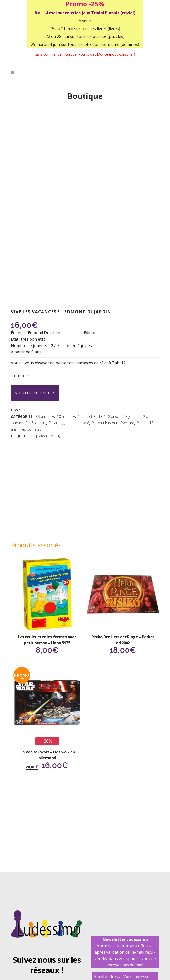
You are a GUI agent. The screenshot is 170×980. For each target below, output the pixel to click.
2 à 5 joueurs (36, 423)
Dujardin (56, 423)
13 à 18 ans (108, 416)
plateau (42, 436)
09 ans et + (45, 416)
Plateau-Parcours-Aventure (113, 423)
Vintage (57, 436)
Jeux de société (77, 423)
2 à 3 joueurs (130, 416)
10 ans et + (66, 416)
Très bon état (30, 429)
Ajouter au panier (35, 393)
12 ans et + (87, 416)
